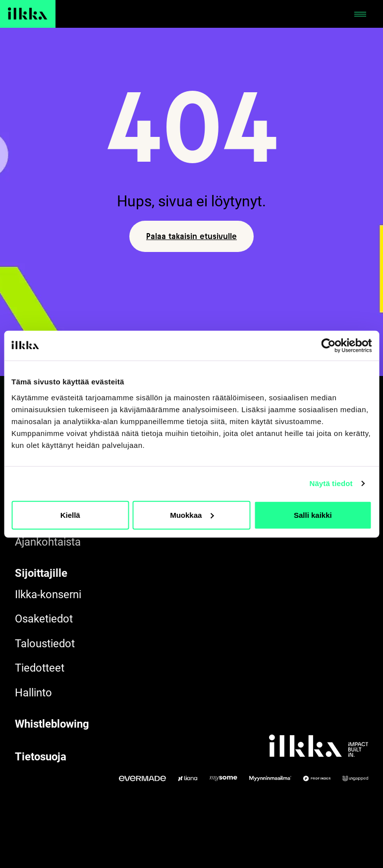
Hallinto (33, 693)
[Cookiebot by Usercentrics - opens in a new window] (328, 346)
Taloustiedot (45, 644)
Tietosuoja (41, 757)
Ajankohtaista (48, 542)
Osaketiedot (44, 619)
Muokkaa (192, 515)
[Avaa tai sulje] (360, 14)
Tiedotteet (40, 668)
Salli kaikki (313, 515)
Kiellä (70, 515)
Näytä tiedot (331, 483)
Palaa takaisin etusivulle (191, 236)
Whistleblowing (52, 724)
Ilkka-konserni (48, 594)
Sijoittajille (41, 573)
